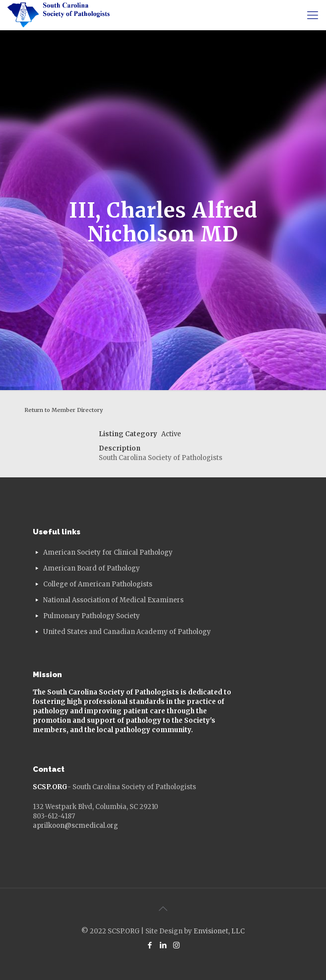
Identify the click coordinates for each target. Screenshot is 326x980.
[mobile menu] (313, 15)
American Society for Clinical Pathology (108, 552)
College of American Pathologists (98, 584)
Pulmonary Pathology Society (92, 616)
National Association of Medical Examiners (113, 600)
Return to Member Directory (64, 410)
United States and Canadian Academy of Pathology (127, 632)
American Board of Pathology (92, 568)
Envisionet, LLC (219, 931)
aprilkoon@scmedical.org (75, 826)
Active (171, 434)
